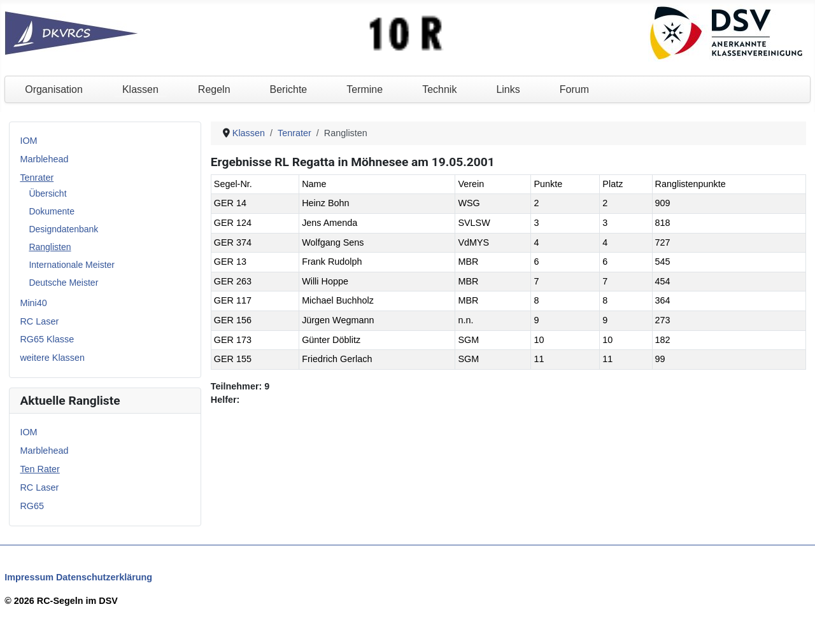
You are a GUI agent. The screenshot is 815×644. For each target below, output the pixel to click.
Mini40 (33, 303)
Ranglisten (50, 247)
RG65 (32, 506)
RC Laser (39, 321)
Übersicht (47, 193)
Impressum (29, 577)
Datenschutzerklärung (104, 577)
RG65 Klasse (47, 339)
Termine (365, 89)
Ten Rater (39, 469)
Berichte (289, 89)
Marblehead (44, 159)
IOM (28, 141)
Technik (439, 89)
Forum (574, 89)
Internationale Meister (72, 265)
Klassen (140, 89)
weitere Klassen (52, 358)
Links (508, 89)
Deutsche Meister (63, 283)
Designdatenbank (63, 229)
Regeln (214, 89)
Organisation (54, 89)
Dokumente (52, 211)
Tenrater (37, 178)
